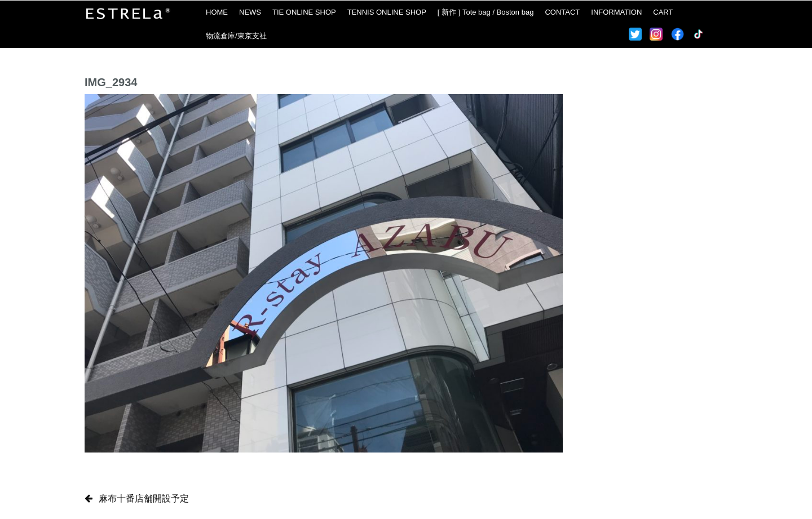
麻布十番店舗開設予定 (144, 498)
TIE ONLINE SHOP (304, 12)
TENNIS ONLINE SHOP (387, 12)
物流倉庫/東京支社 (236, 36)
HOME (217, 12)
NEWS (250, 12)
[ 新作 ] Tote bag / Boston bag (486, 12)
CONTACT (562, 12)
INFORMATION (616, 12)
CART (663, 12)
